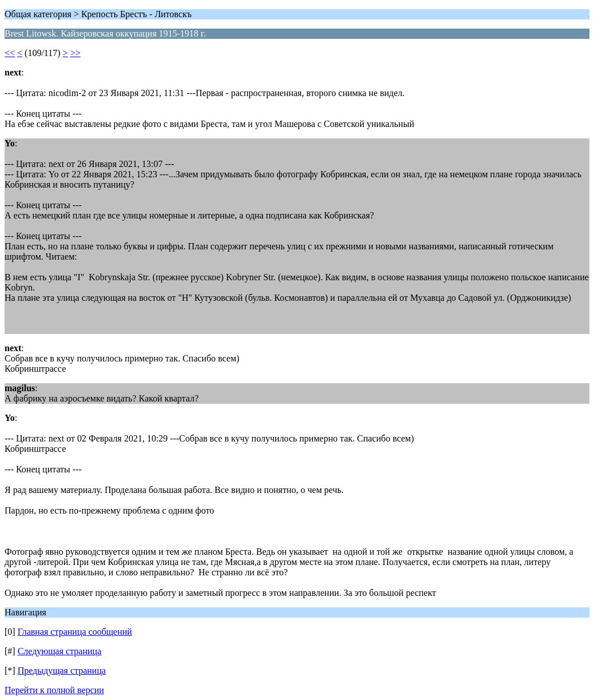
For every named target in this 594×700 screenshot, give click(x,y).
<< (10, 53)
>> (75, 53)
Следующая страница (60, 651)
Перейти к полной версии (54, 690)
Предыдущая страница (62, 671)
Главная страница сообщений (75, 632)
